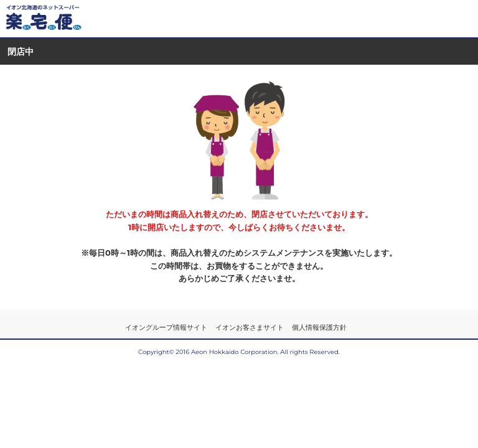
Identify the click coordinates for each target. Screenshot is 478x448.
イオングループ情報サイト (166, 327)
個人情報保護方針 (319, 327)
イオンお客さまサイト (250, 327)
